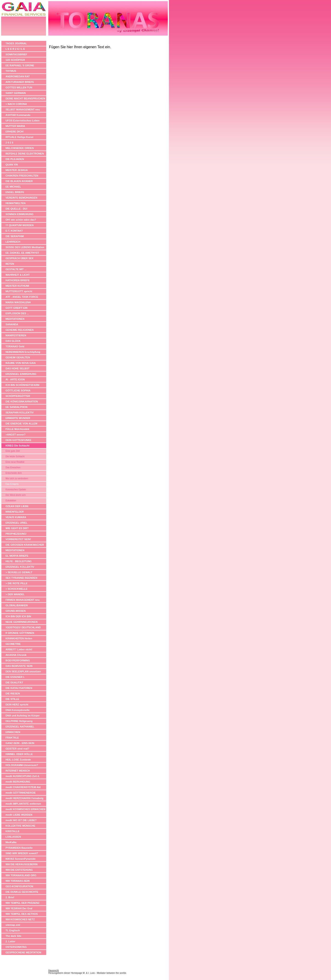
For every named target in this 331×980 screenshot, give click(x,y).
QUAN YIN (12, 165)
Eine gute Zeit (13, 451)
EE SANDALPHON (16, 407)
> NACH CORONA (16, 104)
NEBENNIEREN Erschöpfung (23, 352)
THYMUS (11, 71)
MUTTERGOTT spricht (19, 291)
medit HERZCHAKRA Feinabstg (24, 798)
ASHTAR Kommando (18, 115)
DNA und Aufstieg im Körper (23, 716)
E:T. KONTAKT (14, 231)
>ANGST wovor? (16, 435)
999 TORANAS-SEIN (18, 881)
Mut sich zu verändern (17, 479)
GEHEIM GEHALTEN (18, 357)
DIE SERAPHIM (15, 236)
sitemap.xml (13, 925)
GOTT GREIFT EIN (16, 308)
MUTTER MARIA (15, 126)
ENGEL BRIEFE (15, 192)
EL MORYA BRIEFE (17, 556)
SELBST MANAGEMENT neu (23, 110)
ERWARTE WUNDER (18, 418)
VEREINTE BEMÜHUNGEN (21, 198)
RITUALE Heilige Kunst (19, 137)
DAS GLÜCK (13, 341)
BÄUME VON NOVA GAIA (21, 363)
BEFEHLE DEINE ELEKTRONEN (25, 154)
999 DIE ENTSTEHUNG (19, 870)
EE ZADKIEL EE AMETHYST (22, 253)
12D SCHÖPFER (15, 60)
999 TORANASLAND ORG (21, 875)
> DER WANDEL (15, 594)
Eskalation (11, 501)
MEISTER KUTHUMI (17, 286)
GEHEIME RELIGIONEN (20, 330)
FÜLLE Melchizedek (17, 429)
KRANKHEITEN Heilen (19, 638)
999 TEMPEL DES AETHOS (22, 914)
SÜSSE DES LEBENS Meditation (25, 247)
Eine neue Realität (15, 462)
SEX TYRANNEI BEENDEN (21, 578)
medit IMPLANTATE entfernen (23, 804)
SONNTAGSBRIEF (16, 54)
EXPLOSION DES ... (17, 313)
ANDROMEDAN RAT (18, 76)
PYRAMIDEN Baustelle (19, 848)
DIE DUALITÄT (14, 682)
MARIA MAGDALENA (18, 302)
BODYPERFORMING (18, 660)
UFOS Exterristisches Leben (23, 121)
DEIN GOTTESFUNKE (18, 440)
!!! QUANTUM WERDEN (20, 225)
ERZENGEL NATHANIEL (20, 727)
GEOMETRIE (13, 644)
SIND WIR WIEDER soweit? (22, 853)
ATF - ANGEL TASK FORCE (22, 297)
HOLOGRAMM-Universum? (22, 765)
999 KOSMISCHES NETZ (20, 919)
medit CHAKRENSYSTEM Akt (23, 787)
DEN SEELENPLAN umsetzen (23, 671)
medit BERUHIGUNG (18, 782)
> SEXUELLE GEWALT (19, 572)
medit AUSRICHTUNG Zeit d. (23, 776)
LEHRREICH (13, 242)
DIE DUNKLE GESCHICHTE (22, 892)
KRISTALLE (13, 831)
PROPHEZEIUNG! (16, 534)
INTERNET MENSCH (18, 771)
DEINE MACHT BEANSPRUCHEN (25, 98)
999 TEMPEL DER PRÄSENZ (23, 903)
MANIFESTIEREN (16, 335)
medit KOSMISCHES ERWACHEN (25, 809)
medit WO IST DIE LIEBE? (21, 820)
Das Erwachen (13, 468)
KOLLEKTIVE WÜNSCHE (20, 826)
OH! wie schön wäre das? (21, 220)
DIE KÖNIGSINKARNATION (22, 402)
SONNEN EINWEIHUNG (20, 214)
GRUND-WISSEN (16, 611)
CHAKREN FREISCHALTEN (22, 176)
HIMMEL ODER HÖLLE (19, 754)
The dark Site (13, 936)
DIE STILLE (12, 699)
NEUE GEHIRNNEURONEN (21, 622)
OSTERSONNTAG (16, 947)
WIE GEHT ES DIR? (17, 528)
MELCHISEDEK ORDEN (20, 148)
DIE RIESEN (13, 694)
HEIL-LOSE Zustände (18, 760)
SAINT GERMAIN (16, 93)
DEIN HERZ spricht (17, 705)
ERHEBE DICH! (15, 132)
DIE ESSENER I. (15, 677)
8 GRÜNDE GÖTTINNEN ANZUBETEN (20, 633)
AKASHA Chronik (16, 655)
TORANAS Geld (15, 346)
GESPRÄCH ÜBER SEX (20, 258)
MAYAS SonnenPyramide (21, 859)
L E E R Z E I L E (15, 49)
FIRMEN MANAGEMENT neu (23, 600)
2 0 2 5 (9, 143)
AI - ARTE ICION (15, 379)
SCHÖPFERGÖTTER (18, 396)
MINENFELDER (15, 512)
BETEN (10, 264)
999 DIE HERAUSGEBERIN (21, 864)
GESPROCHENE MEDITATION (23, 952)
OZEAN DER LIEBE (17, 506)
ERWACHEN (13, 732)
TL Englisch (13, 930)
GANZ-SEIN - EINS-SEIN (20, 743)
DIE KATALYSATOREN (19, 688)
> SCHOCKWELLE (17, 589)
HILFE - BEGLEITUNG (19, 561)
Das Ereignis (12, 484)
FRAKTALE (12, 738)
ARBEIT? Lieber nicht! (19, 649)
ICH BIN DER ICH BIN (18, 616)
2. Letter (10, 941)
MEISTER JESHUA (17, 170)
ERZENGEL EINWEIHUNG (21, 374)
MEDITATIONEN (15, 319)
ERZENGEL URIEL (17, 523)
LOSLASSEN (13, 837)
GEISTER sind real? (17, 749)
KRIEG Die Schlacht (17, 446)
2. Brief (10, 897)
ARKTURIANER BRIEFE (20, 82)
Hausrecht (54, 970)
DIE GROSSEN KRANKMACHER (25, 545)
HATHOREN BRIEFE (18, 280)
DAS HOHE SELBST (18, 368)
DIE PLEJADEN (15, 159)
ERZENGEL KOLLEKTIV (20, 567)
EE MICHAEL (13, 187)
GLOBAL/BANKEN (17, 605)
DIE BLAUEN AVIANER (19, 181)
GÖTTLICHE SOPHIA (18, 390)
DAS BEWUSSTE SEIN (19, 666)
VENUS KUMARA (16, 517)
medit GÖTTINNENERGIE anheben (21, 793)
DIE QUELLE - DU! (16, 209)
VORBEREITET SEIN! (18, 539)
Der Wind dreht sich (16, 495)
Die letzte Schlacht (15, 456)
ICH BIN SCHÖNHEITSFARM (22, 385)
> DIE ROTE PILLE (17, 583)
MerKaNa (11, 842)
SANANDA (12, 324)
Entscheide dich (14, 473)
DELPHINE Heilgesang (19, 721)
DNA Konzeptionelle (18, 710)
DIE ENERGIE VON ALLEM (21, 424)
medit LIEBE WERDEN (19, 815)
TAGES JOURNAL (16, 43)
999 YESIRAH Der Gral (19, 908)
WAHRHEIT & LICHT (18, 275)
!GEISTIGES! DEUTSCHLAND (23, 627)
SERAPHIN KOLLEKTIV (20, 413)
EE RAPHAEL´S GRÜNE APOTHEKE (20, 66)
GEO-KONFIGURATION (19, 886)
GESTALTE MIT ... (16, 269)
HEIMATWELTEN (16, 203)
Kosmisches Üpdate (16, 490)
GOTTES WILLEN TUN (19, 87)
